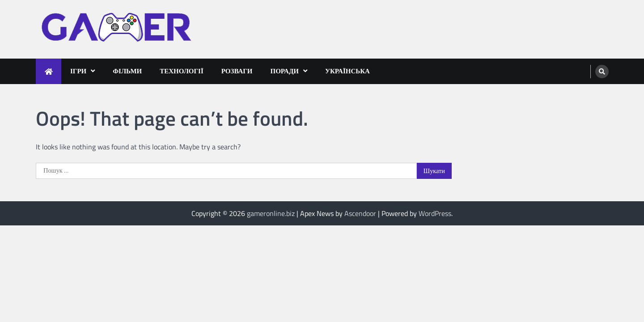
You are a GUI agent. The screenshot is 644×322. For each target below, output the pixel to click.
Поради (285, 71)
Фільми (127, 71)
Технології (182, 71)
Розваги (237, 71)
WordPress (435, 213)
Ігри (78, 71)
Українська (347, 71)
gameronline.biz (271, 213)
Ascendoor (360, 213)
